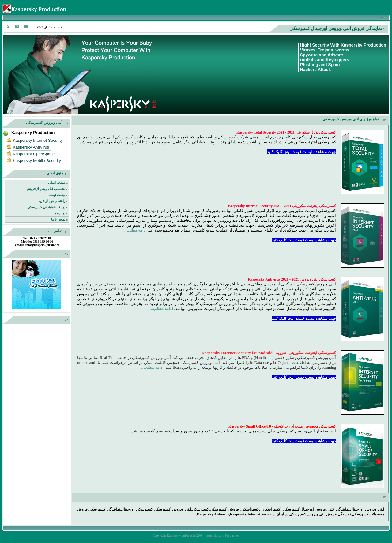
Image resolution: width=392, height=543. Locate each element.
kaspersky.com (215, 535)
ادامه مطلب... (135, 230)
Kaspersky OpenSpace (34, 154)
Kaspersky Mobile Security (37, 161)
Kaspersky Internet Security (38, 140)
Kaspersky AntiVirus (31, 147)
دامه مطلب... (161, 309)
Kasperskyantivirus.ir (181, 535)
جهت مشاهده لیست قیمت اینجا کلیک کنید (302, 152)
